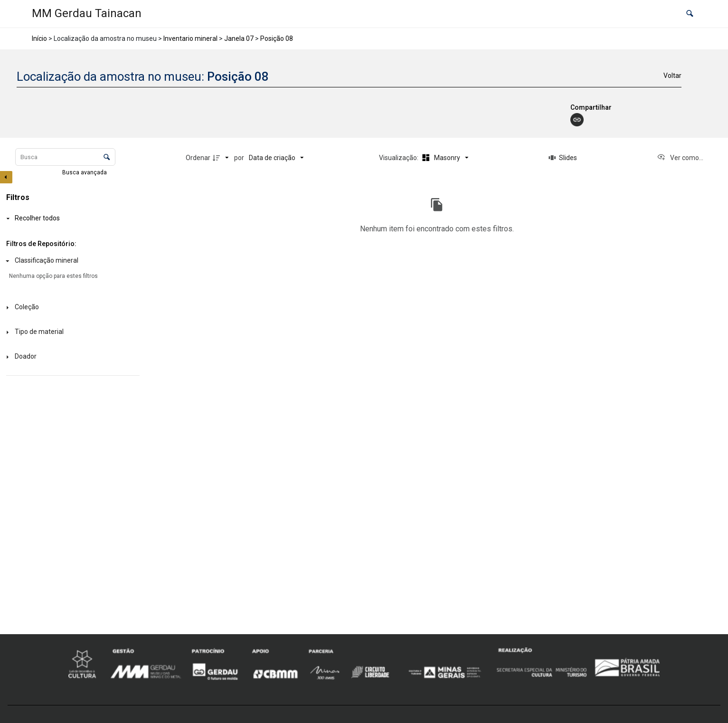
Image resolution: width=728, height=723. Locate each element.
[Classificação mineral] (71, 261)
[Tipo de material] (71, 332)
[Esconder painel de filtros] (6, 177)
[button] (690, 14)
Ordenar (198, 158)
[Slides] (563, 158)
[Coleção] (71, 308)
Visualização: (399, 158)
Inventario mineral (190, 38)
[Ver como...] (680, 158)
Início (39, 38)
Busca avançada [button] (85, 172)
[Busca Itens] (65, 157)
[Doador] (71, 357)
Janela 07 (239, 38)
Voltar (672, 76)
